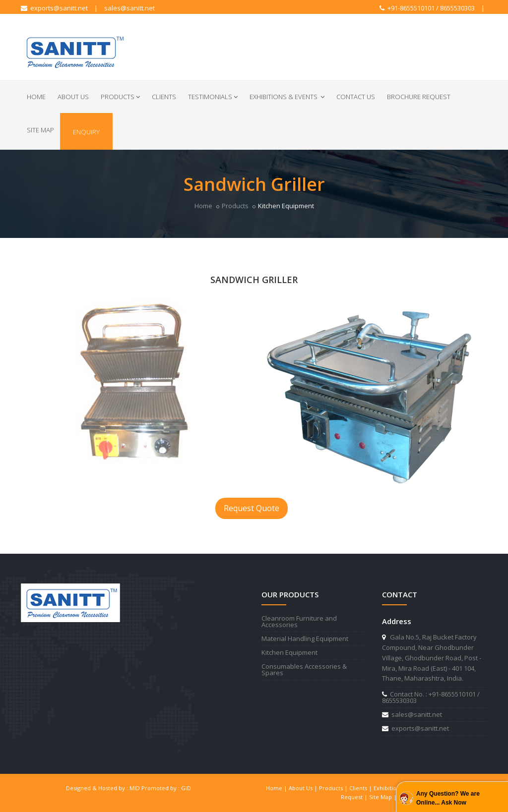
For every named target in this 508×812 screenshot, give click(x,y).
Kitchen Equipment (289, 652)
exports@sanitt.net (54, 8)
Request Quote (252, 508)
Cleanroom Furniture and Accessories (299, 621)
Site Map (40, 130)
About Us (73, 97)
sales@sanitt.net (129, 8)
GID (186, 788)
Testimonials (213, 97)
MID (135, 788)
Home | (277, 788)
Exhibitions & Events (287, 97)
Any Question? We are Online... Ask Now (448, 798)
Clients (164, 97)
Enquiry (86, 132)
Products (120, 97)
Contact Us (356, 97)
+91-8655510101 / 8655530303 (427, 8)
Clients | (361, 788)
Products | (334, 788)
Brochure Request (419, 97)
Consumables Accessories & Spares (304, 669)
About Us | (304, 788)
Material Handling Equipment (305, 638)
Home (36, 97)
